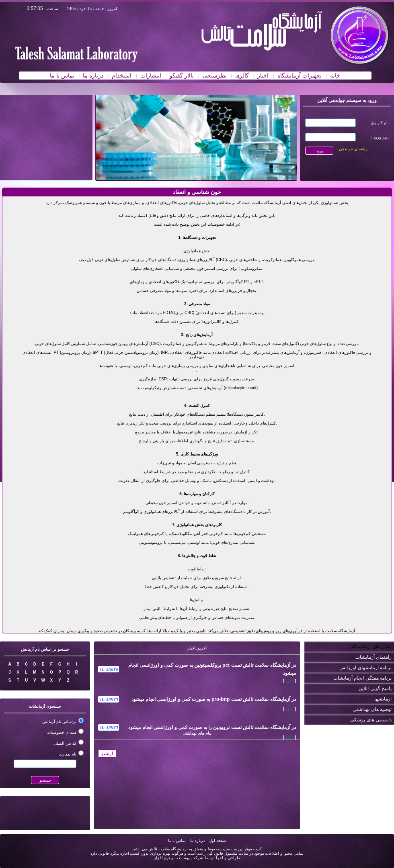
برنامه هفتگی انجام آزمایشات (362, 678)
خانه (335, 76)
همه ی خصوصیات (62, 732)
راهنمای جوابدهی (353, 149)
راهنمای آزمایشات (373, 657)
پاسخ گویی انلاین (375, 688)
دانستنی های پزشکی (371, 720)
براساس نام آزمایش (59, 722)
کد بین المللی (65, 743)
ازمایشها (383, 699)
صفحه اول (218, 840)
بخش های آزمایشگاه (371, 647)
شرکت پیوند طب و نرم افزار (179, 858)
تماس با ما (177, 840)
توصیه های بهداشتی (372, 709)
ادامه (289, 681)
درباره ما (197, 840)
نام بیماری (68, 754)
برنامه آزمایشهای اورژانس (365, 668)
